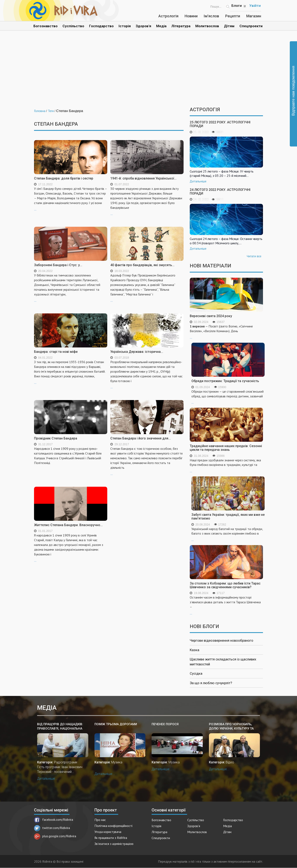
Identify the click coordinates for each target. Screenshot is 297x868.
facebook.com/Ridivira (54, 820)
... (71, 199)
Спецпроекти (251, 26)
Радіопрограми (66, 762)
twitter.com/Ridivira (52, 828)
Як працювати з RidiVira (111, 838)
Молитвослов (207, 26)
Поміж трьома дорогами (116, 724)
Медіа (161, 26)
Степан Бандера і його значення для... (141, 438)
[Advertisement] (148, 72)
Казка (194, 650)
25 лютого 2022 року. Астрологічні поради (220, 124)
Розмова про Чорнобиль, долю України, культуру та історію (231, 727)
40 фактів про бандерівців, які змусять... (142, 265)
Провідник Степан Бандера (56, 438)
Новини (191, 16)
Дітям (229, 26)
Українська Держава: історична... (137, 352)
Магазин (254, 16)
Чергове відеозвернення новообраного (222, 640)
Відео (230, 762)
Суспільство (73, 26)
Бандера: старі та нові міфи (56, 352)
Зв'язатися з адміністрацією (114, 844)
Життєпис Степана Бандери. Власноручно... (68, 525)
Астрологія (168, 16)
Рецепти (233, 16)
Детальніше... (47, 779)
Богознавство (45, 26)
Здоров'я (143, 26)
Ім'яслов (211, 16)
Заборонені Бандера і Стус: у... (58, 265)
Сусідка (196, 673)
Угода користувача (108, 832)
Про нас (100, 820)
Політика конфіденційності (113, 826)
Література (181, 26)
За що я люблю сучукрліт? (211, 683)
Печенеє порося (165, 724)
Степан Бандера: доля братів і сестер (64, 178)
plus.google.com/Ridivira (55, 836)
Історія (125, 26)
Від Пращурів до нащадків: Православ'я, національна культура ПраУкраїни (60, 727)
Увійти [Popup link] (255, 6)
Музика (117, 762)
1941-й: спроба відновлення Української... (143, 178)
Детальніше (198, 181)
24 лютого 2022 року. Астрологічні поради (220, 192)
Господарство (101, 26)
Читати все (254, 256)
